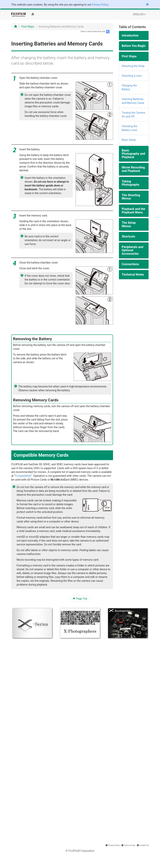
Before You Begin (134, 46)
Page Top (80, 599)
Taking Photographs (131, 183)
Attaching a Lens (132, 76)
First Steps (28, 27)
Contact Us (144, 845)
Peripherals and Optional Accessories (133, 250)
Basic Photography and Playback (133, 154)
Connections (130, 264)
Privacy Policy (100, 5)
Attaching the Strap (133, 66)
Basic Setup (129, 140)
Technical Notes (133, 275)
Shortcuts (128, 236)
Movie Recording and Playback (133, 169)
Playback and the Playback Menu (134, 211)
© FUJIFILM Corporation (80, 851)
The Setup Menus (129, 224)
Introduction (130, 35)
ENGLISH (139, 14)
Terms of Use (130, 845)
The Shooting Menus (131, 197)
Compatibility (23, 476)
